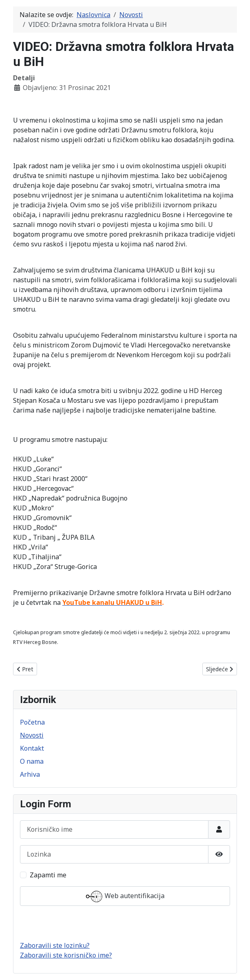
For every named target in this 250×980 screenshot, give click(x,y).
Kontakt (32, 748)
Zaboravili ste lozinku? (55, 945)
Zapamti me (48, 875)
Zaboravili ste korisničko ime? (66, 955)
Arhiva (30, 774)
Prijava (125, 923)
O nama (32, 761)
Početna (32, 722)
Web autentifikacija (125, 897)
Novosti (32, 735)
